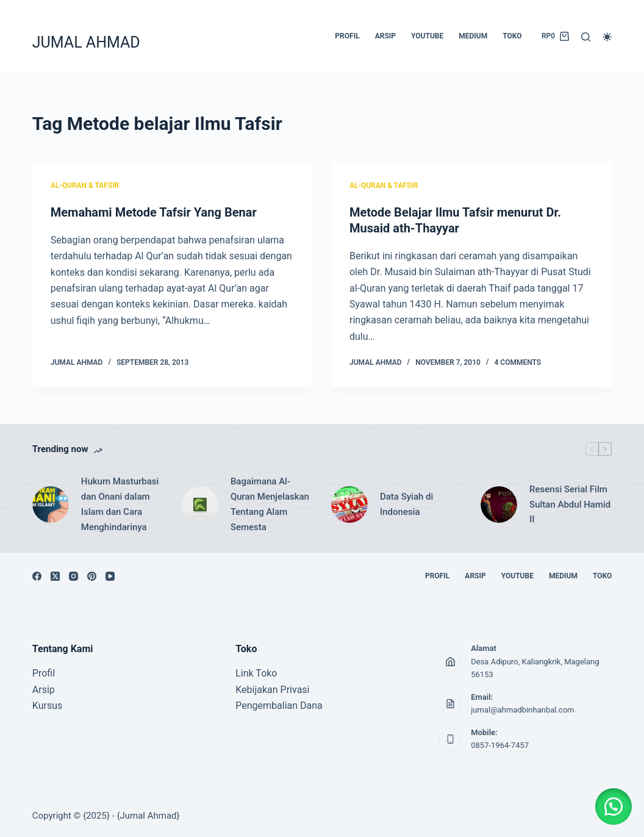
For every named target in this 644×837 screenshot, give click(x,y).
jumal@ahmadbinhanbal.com (522, 710)
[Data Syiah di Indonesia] (349, 505)
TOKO (512, 36)
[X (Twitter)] (55, 576)
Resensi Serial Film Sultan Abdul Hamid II (570, 505)
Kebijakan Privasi (272, 690)
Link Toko (256, 673)
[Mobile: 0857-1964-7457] (451, 739)
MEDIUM (473, 36)
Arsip (44, 690)
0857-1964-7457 (500, 745)
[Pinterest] (92, 576)
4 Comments (518, 362)
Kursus (47, 706)
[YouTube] (110, 576)
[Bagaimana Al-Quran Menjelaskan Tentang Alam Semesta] (200, 505)
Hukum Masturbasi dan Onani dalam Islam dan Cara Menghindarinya (120, 504)
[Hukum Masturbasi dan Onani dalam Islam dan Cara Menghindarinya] (51, 505)
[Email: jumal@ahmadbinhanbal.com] (451, 703)
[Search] (586, 37)
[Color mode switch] (607, 37)
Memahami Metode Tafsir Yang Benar (154, 212)
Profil (44, 673)
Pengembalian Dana (279, 706)
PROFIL (347, 36)
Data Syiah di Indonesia (406, 504)
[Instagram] (73, 576)
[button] (614, 806)
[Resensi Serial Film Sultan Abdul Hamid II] (499, 505)
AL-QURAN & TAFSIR (85, 185)
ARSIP (385, 36)
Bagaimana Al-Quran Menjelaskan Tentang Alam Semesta (270, 504)
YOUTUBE (427, 36)
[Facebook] (37, 576)
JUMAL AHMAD (86, 42)
